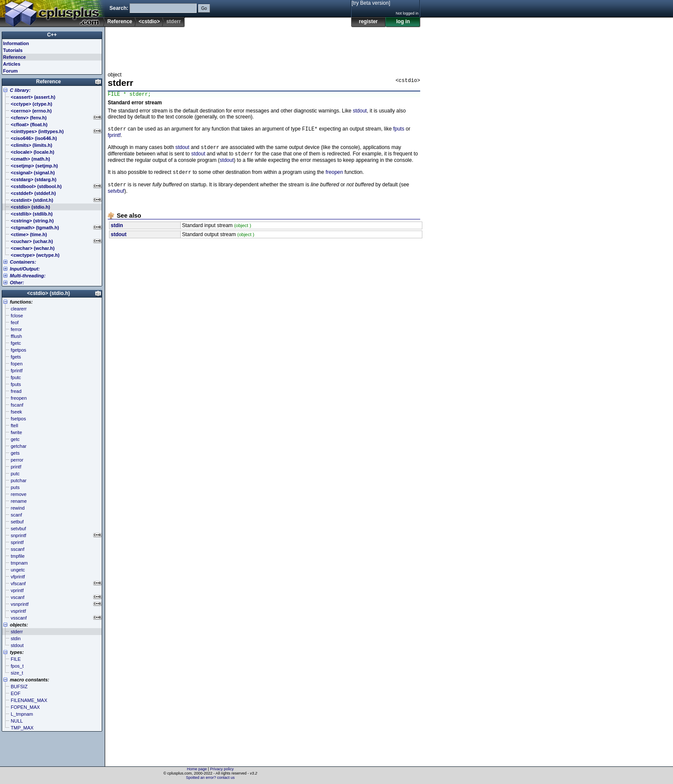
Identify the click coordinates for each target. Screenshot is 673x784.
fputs (399, 131)
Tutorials (13, 50)
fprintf (114, 137)
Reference (120, 21)
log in (403, 21)
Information (16, 43)
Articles (12, 64)
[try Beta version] (371, 3)
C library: (20, 90)
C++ (52, 35)
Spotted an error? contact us (210, 778)
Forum (10, 71)
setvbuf (116, 197)
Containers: (23, 262)
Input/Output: (25, 269)
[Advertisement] (264, 47)
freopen (334, 177)
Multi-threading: (28, 276)
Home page (197, 769)
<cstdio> (149, 21)
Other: (17, 283)
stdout (360, 112)
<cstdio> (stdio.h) (49, 293)
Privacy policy (222, 769)
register (368, 21)
